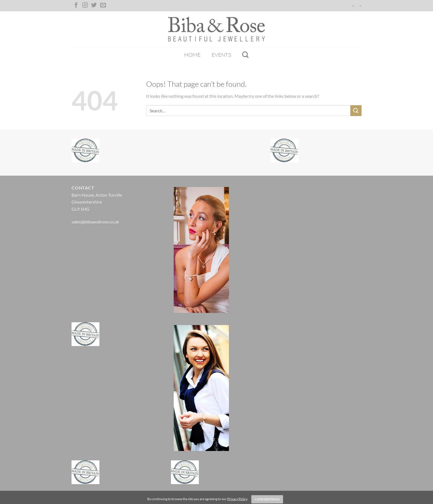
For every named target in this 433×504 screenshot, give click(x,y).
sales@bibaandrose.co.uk (95, 222)
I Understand (267, 499)
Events (221, 55)
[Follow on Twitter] (94, 6)
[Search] (245, 55)
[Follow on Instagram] (85, 6)
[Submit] (356, 111)
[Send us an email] (103, 6)
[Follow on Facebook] (76, 6)
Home (192, 55)
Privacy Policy (237, 499)
